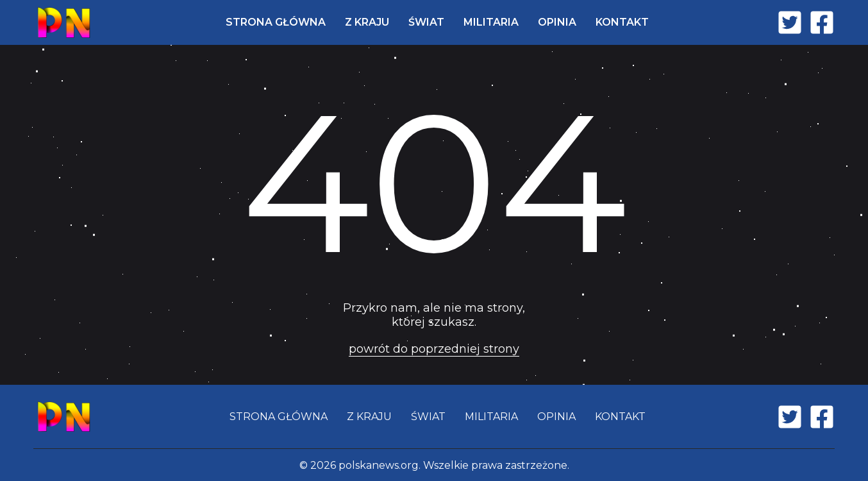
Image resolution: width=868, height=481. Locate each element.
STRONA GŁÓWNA (276, 22)
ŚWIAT (426, 22)
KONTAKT (622, 22)
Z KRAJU (367, 22)
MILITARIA (491, 22)
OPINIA (557, 22)
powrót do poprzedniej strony (434, 349)
